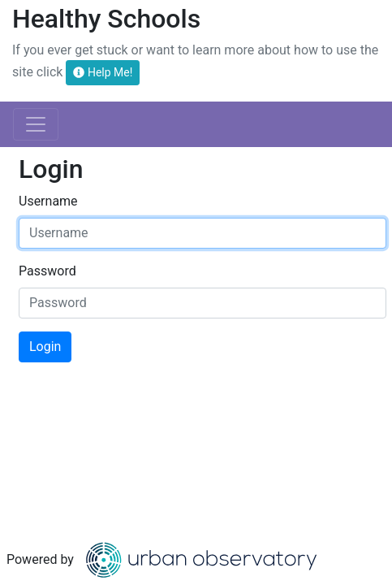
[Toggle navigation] (36, 124)
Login (45, 347)
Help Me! (103, 72)
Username (48, 201)
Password (47, 271)
